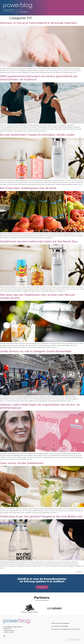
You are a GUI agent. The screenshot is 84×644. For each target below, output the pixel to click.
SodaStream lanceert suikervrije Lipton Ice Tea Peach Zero (39, 241)
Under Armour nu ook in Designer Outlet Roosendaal (36, 351)
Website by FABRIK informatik (73, 640)
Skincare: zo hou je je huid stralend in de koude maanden (39, 23)
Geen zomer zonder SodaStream (22, 463)
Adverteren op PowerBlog (60, 623)
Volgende (80, 572)
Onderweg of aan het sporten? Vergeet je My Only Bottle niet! (41, 516)
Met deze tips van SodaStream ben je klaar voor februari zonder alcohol (38, 296)
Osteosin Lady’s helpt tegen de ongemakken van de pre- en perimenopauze (40, 406)
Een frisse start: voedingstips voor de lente (28, 188)
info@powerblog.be (9, 630)
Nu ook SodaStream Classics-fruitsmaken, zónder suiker (37, 135)
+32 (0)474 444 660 (9, 632)
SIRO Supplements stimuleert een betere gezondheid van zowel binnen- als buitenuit (39, 78)
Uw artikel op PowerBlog (60, 626)
